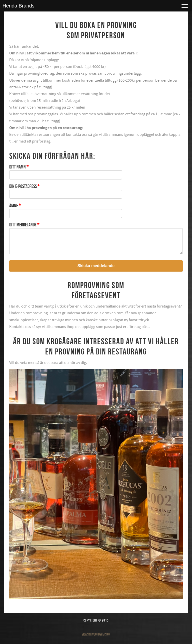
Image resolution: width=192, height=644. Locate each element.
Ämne (15, 205)
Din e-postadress (24, 186)
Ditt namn (19, 167)
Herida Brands (18, 6)
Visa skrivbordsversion (96, 634)
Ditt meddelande (24, 225)
